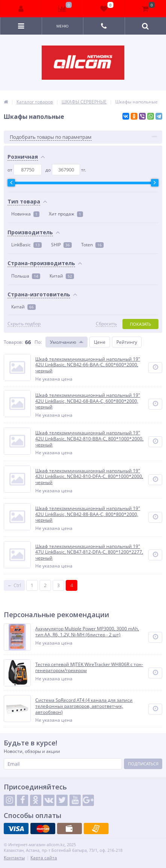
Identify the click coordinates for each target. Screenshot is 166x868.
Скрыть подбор (24, 324)
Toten (92, 245)
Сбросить (106, 324)
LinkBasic (26, 245)
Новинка (25, 214)
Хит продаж (66, 214)
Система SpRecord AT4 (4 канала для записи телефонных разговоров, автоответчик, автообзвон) (84, 706)
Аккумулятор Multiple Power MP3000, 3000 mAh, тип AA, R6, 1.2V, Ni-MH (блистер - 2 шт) (87, 632)
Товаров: (13, 342)
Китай (62, 276)
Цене (100, 342)
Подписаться (143, 764)
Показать (140, 324)
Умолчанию (63, 342)
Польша (26, 276)
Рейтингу (127, 342)
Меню (63, 26)
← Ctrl (14, 585)
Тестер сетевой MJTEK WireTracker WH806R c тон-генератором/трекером (89, 667)
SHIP (61, 245)
